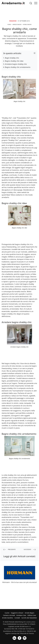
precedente (9, 550)
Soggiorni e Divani (17, 613)
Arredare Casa (21, 615)
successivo (30, 550)
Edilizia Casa (32, 615)
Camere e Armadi (9, 615)
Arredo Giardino (8, 618)
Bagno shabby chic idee (14, 61)
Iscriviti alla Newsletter (29, 618)
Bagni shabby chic (12, 58)
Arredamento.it (13, 3)
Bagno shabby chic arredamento (18, 67)
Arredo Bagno (30, 613)
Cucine (7, 613)
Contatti (17, 618)
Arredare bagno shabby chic (16, 64)
